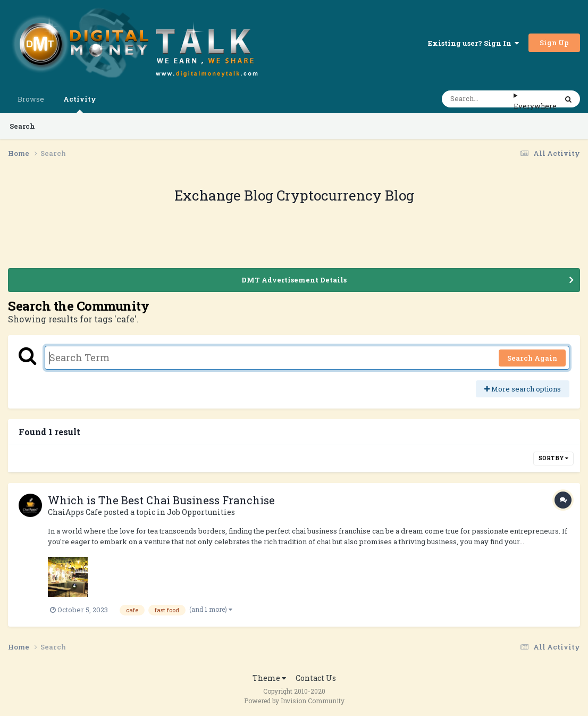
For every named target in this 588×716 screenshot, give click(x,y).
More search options (523, 389)
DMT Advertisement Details (294, 280)
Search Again (532, 358)
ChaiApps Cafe (75, 512)
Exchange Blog (225, 195)
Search (22, 126)
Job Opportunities (201, 512)
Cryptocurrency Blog (345, 195)
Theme (269, 678)
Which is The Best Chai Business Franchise (161, 500)
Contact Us (316, 678)
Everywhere (535, 106)
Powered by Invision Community (294, 701)
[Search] (478, 99)
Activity (80, 103)
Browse (31, 99)
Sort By (553, 458)
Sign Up (554, 43)
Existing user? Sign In (473, 43)
